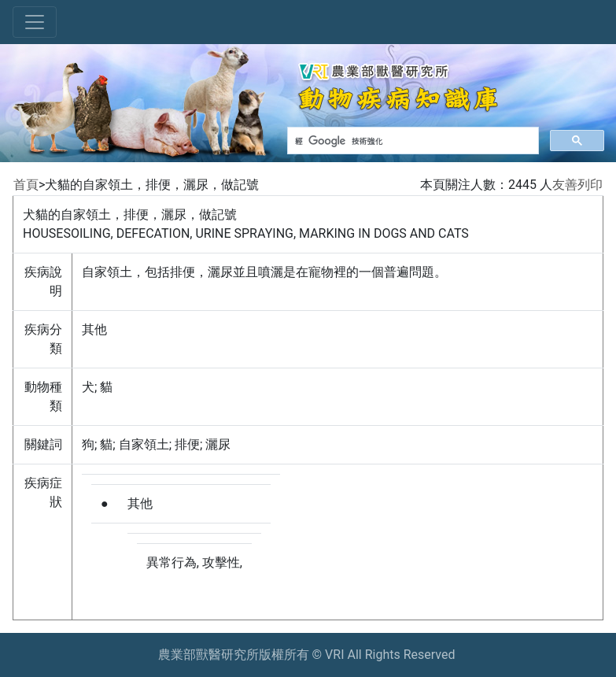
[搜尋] (411, 141)
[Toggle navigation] (35, 22)
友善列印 (577, 185)
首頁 (26, 185)
